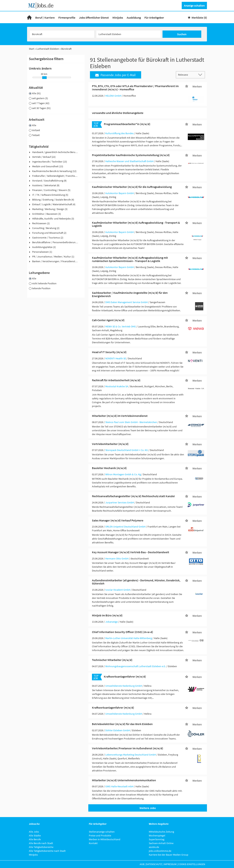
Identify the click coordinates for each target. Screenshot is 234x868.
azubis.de (154, 847)
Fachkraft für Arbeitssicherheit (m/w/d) (116, 380)
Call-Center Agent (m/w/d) (108, 320)
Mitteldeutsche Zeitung (161, 832)
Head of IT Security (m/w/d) (109, 352)
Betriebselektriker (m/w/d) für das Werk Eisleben (122, 724)
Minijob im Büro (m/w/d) (107, 615)
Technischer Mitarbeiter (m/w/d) (112, 660)
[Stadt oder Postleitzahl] (129, 34)
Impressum (170, 864)
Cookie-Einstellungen (192, 864)
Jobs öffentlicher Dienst (94, 18)
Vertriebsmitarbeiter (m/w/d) (110, 444)
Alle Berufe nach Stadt (41, 843)
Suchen (182, 34)
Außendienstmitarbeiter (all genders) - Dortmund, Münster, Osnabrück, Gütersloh (136, 582)
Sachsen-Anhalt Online (161, 843)
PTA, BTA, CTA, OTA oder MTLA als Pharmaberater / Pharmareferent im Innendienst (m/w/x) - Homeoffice (135, 88)
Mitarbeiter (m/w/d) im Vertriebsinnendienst (120, 416)
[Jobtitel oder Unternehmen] (62, 34)
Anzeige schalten (194, 5)
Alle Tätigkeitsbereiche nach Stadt (47, 851)
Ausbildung (134, 18)
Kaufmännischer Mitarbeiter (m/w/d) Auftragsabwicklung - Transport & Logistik (136, 224)
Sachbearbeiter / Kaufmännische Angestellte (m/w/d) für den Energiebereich (130, 294)
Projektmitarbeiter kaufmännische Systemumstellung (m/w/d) (131, 155)
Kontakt (93, 843)
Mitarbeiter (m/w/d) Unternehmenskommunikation (124, 780)
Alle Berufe (35, 839)
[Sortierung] (187, 75)
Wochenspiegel (157, 836)
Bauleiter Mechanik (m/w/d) (109, 468)
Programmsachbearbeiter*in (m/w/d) (127, 124)
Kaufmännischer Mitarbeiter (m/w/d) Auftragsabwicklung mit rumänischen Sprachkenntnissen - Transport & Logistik (130, 259)
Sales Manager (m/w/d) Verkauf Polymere (118, 520)
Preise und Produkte (100, 836)
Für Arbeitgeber (154, 18)
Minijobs (118, 18)
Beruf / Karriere (45, 18)
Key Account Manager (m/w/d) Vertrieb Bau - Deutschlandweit (131, 552)
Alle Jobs (34, 832)
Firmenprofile (67, 18)
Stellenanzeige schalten (102, 832)
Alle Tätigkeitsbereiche (41, 847)
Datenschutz (154, 864)
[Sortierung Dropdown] (201, 75)
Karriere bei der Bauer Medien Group (169, 855)
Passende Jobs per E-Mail (115, 75)
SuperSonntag (157, 839)
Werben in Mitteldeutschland (105, 839)
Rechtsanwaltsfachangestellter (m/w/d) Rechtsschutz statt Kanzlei (133, 496)
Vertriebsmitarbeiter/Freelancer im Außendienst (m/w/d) (128, 748)
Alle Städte (35, 836)
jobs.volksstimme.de (160, 851)
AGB (142, 864)
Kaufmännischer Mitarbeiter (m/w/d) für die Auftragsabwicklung (132, 187)
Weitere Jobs (148, 808)
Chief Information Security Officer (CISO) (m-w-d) (122, 632)
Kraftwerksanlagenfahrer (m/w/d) (125, 676)
